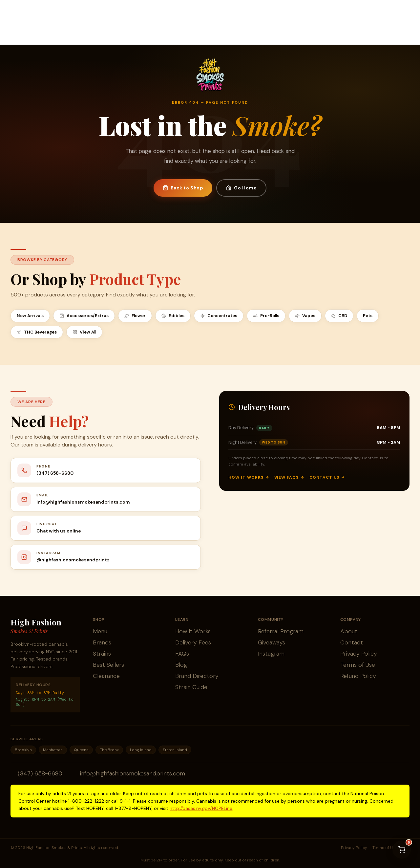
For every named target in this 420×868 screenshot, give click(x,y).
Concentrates (219, 316)
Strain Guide (191, 687)
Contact (352, 642)
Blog (181, 665)
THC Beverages (37, 332)
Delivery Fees (193, 642)
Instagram (271, 654)
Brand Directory (197, 676)
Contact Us (327, 477)
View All (84, 332)
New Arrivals (30, 316)
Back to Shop (183, 188)
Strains (102, 654)
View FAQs (289, 477)
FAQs (182, 654)
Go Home (241, 188)
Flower (135, 316)
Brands (102, 642)
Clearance (106, 676)
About (349, 631)
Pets (368, 316)
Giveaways (272, 642)
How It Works (249, 477)
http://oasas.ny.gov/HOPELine (201, 808)
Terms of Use (358, 665)
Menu (100, 631)
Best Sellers (108, 665)
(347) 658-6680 (40, 773)
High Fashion (36, 626)
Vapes (305, 316)
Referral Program (281, 631)
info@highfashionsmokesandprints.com (133, 773)
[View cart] (402, 850)
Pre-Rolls (266, 316)
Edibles (173, 316)
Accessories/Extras (84, 316)
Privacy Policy (359, 654)
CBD (339, 316)
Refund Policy (358, 676)
